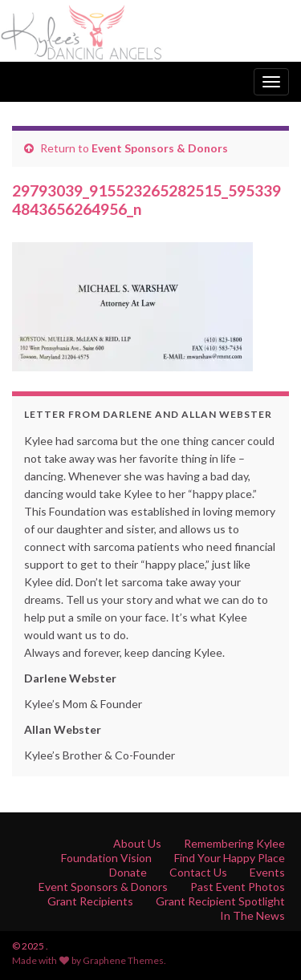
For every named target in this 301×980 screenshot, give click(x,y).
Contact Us (198, 872)
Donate (128, 872)
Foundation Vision (106, 858)
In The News (252, 915)
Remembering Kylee (234, 843)
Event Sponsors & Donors (160, 148)
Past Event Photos (238, 887)
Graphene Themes (123, 960)
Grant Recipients (90, 901)
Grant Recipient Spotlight (220, 901)
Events (267, 872)
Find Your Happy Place (230, 858)
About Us (137, 843)
